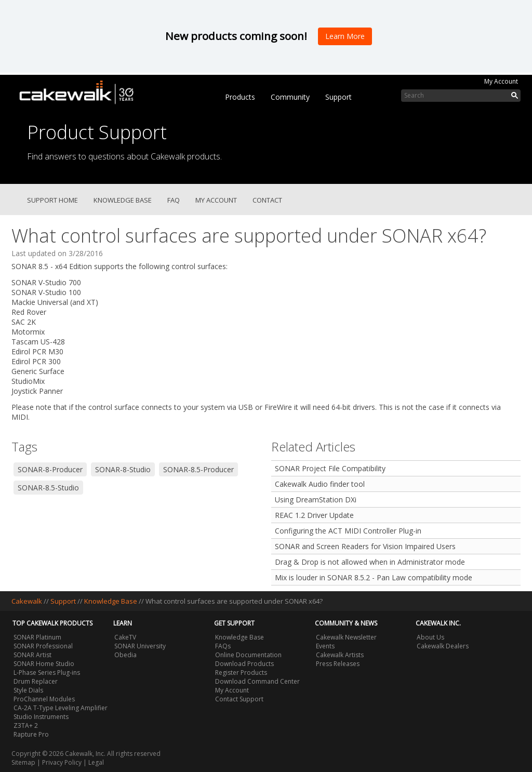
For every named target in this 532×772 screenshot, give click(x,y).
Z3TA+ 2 (26, 726)
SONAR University (140, 646)
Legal (96, 762)
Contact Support (239, 699)
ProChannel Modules (44, 699)
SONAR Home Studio (44, 664)
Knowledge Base (123, 200)
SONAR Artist (32, 655)
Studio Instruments (41, 717)
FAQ (174, 200)
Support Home (52, 200)
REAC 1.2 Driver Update (314, 515)
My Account (501, 81)
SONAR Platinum (37, 637)
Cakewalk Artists (340, 655)
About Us (430, 637)
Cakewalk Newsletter (346, 637)
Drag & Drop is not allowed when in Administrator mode (370, 562)
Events (325, 646)
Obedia (125, 655)
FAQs (223, 646)
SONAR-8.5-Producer (198, 469)
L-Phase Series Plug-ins (47, 673)
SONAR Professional (43, 646)
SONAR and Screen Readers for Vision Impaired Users (365, 546)
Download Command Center (257, 681)
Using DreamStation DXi (316, 500)
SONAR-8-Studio (123, 469)
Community (290, 97)
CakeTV (125, 637)
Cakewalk (27, 601)
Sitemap (23, 762)
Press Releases (338, 664)
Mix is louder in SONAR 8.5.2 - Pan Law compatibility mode (374, 577)
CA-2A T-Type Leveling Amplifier (61, 708)
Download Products (244, 664)
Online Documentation (248, 655)
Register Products (241, 673)
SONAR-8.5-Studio (48, 488)
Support (338, 97)
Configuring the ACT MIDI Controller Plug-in (348, 531)
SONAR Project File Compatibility (330, 468)
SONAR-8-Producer (50, 469)
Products (240, 97)
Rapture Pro (31, 734)
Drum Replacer (36, 681)
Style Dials (28, 690)
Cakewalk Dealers (443, 646)
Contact (267, 200)
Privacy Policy (62, 762)
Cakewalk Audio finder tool (320, 484)
